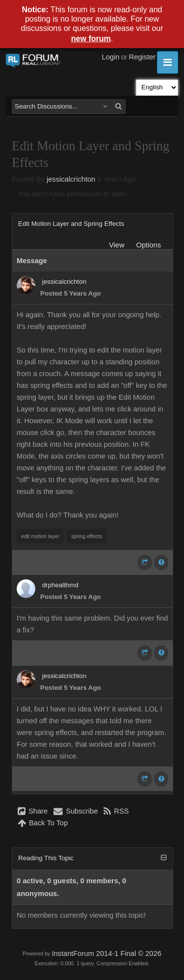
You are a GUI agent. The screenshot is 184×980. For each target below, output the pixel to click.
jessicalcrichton (71, 179)
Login (111, 57)
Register (142, 57)
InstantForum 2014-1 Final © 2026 (106, 953)
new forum (91, 39)
